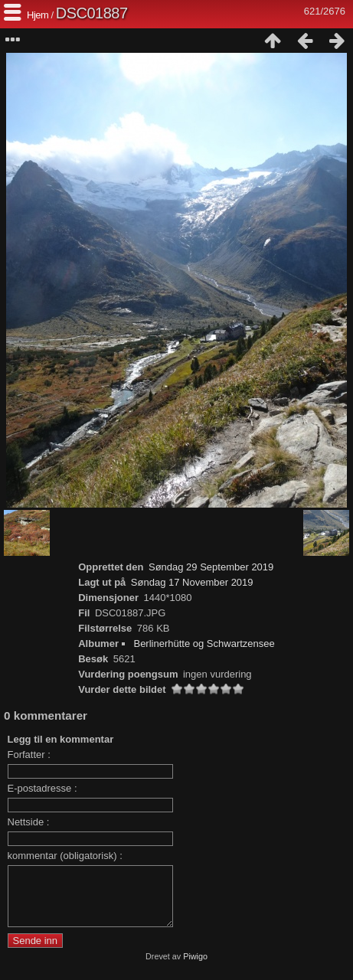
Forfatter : (29, 755)
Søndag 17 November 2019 (192, 582)
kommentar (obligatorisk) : (65, 856)
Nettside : (29, 822)
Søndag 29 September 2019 (211, 567)
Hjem (38, 15)
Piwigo (195, 968)
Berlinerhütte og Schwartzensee (204, 644)
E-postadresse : (42, 788)
